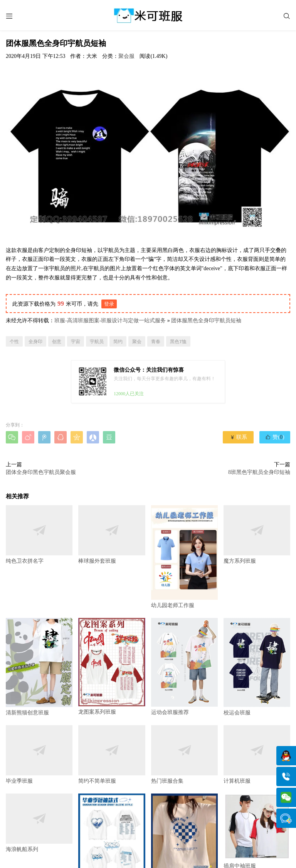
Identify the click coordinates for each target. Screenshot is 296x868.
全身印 (35, 342)
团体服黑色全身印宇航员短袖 (206, 321)
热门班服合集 (184, 755)
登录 (109, 304)
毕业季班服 (39, 755)
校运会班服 (257, 667)
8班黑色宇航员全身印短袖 (259, 473)
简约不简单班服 (112, 755)
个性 (14, 342)
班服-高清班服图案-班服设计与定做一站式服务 (110, 321)
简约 (118, 342)
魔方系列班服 (257, 535)
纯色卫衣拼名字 (39, 535)
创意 (57, 342)
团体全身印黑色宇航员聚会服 (41, 473)
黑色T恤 (178, 342)
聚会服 (126, 56)
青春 (156, 342)
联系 (238, 437)
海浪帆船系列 (39, 823)
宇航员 (97, 342)
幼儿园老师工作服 (184, 557)
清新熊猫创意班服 (39, 667)
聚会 (137, 342)
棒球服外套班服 (112, 535)
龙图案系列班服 (112, 666)
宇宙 (76, 342)
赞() (275, 437)
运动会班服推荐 (184, 667)
